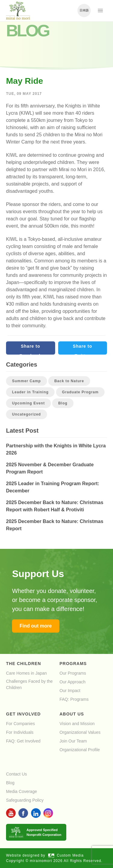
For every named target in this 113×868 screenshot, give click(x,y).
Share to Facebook (31, 349)
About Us (72, 714)
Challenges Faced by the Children (29, 684)
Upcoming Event (28, 403)
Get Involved (23, 714)
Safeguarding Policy (25, 800)
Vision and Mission (77, 724)
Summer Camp (27, 381)
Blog (63, 403)
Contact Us (16, 774)
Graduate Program (80, 392)
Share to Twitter (83, 349)
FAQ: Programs (74, 699)
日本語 (84, 10)
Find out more (36, 626)
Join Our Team (73, 741)
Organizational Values (80, 732)
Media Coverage (22, 791)
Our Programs (73, 673)
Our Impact (70, 691)
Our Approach (73, 682)
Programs (73, 664)
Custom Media (66, 855)
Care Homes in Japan (26, 673)
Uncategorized (27, 414)
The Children (24, 664)
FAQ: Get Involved (23, 741)
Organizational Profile (80, 750)
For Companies (20, 724)
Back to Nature (69, 381)
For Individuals (20, 732)
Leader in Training (30, 392)
